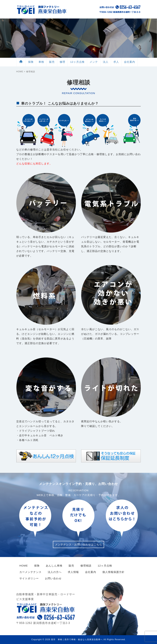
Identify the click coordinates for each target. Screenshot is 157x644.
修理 (62, 62)
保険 (31, 62)
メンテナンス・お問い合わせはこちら (78, 544)
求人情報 (73, 572)
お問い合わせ (53, 578)
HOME (20, 72)
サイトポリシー (29, 578)
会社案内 (130, 62)
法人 (106, 62)
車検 (41, 62)
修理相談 (86, 566)
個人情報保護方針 (113, 572)
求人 (116, 62)
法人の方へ (55, 572)
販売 (52, 62)
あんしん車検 (54, 566)
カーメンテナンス (30, 572)
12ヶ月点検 (77, 62)
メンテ (94, 62)
